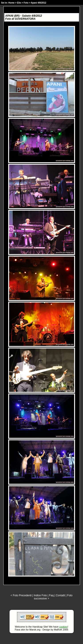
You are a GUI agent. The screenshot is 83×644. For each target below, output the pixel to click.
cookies (63, 627)
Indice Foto (40, 595)
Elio (19, 3)
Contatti (60, 595)
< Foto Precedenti (21, 595)
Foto (26, 3)
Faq (51, 595)
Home (12, 3)
